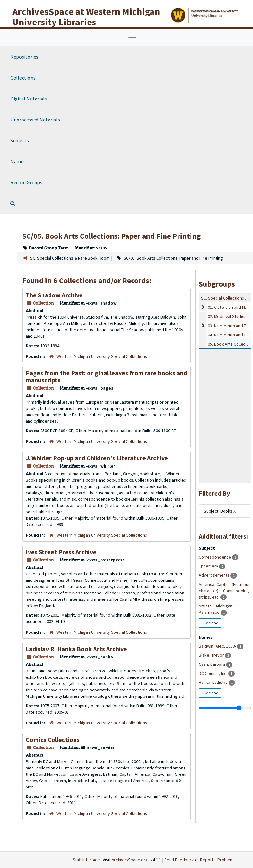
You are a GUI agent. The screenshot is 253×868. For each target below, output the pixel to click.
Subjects (20, 140)
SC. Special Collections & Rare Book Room (70, 258)
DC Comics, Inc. (214, 673)
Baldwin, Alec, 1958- (218, 646)
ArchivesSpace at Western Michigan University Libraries (86, 17)
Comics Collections (53, 739)
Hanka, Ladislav (214, 682)
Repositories (24, 57)
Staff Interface (86, 860)
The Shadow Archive (54, 295)
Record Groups (26, 182)
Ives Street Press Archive (61, 552)
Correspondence (215, 557)
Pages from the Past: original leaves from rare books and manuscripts (106, 376)
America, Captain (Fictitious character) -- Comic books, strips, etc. (225, 591)
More (212, 623)
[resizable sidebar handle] (225, 708)
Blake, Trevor (212, 655)
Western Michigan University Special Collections (102, 356)
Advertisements (215, 575)
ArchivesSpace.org (130, 860)
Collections (23, 78)
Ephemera (209, 566)
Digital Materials (29, 99)
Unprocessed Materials (35, 120)
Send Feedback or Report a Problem (199, 860)
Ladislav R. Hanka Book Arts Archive (76, 649)
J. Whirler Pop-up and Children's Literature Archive (97, 458)
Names (18, 161)
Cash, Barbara (212, 664)
